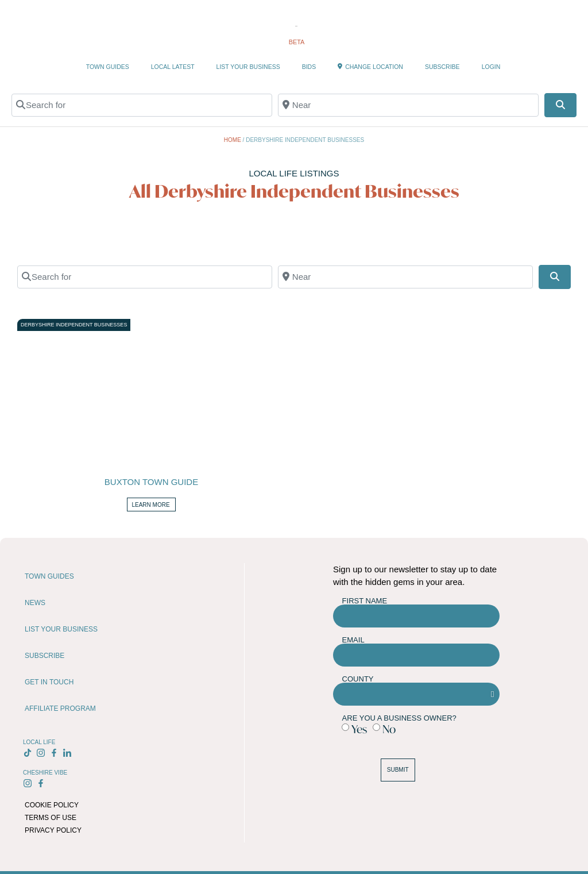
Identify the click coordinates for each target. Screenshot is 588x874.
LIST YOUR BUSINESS (248, 67)
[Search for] (142, 105)
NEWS (35, 603)
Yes (359, 729)
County (358, 679)
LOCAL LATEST (173, 67)
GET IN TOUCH (49, 682)
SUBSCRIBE (442, 67)
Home (233, 140)
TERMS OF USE (51, 818)
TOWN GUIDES (108, 67)
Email (353, 640)
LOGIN (491, 67)
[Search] (560, 105)
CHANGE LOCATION (370, 67)
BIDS (309, 67)
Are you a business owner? (399, 718)
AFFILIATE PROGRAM (60, 709)
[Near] (408, 105)
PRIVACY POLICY (53, 830)
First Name (365, 601)
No (389, 729)
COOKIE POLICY (52, 805)
